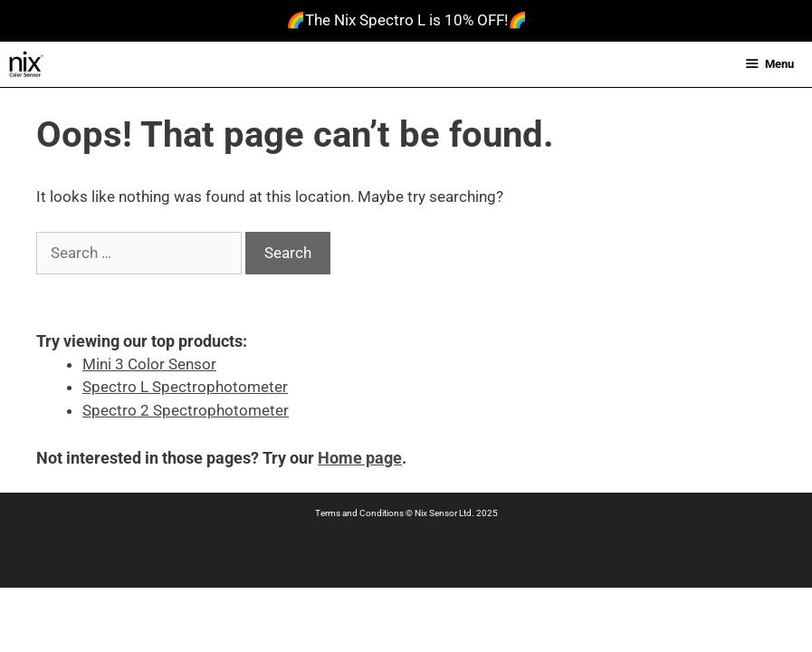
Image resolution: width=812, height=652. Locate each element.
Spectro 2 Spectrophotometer (186, 410)
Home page (360, 458)
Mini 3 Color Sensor (149, 364)
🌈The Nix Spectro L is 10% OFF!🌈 (406, 20)
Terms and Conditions (359, 513)
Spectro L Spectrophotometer (185, 387)
